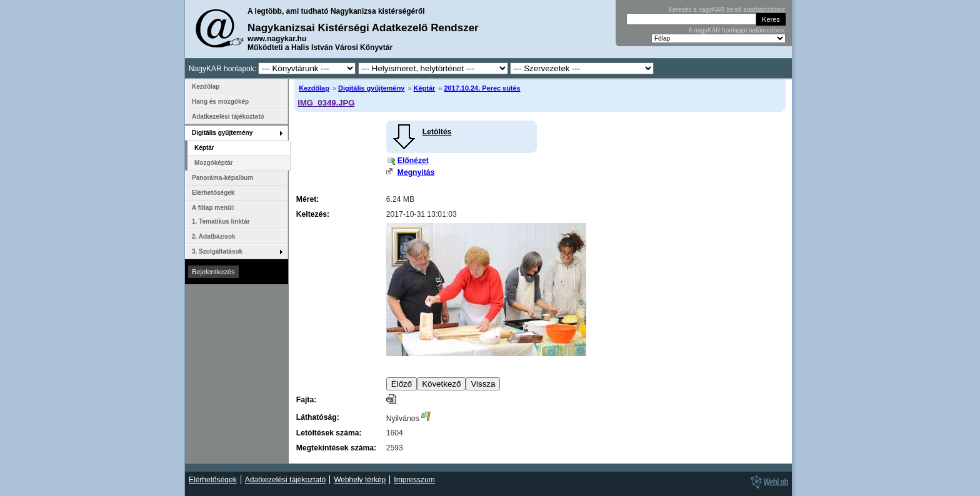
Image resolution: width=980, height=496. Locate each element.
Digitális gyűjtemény (371, 88)
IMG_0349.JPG (326, 103)
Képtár (425, 88)
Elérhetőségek (213, 193)
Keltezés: (313, 214)
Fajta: (306, 400)
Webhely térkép (360, 480)
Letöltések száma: (329, 433)
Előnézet (413, 161)
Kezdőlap (314, 88)
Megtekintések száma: (336, 448)
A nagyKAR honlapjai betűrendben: (737, 30)
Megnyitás (416, 172)
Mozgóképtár (214, 163)
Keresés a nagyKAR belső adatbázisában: (727, 10)
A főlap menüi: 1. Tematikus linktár (221, 215)
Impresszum (414, 480)
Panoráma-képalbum (222, 178)
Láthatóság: (318, 417)
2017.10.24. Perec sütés (482, 88)
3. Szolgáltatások (217, 251)
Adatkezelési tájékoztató (228, 117)
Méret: (307, 199)
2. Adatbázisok (214, 236)
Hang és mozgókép (220, 102)
